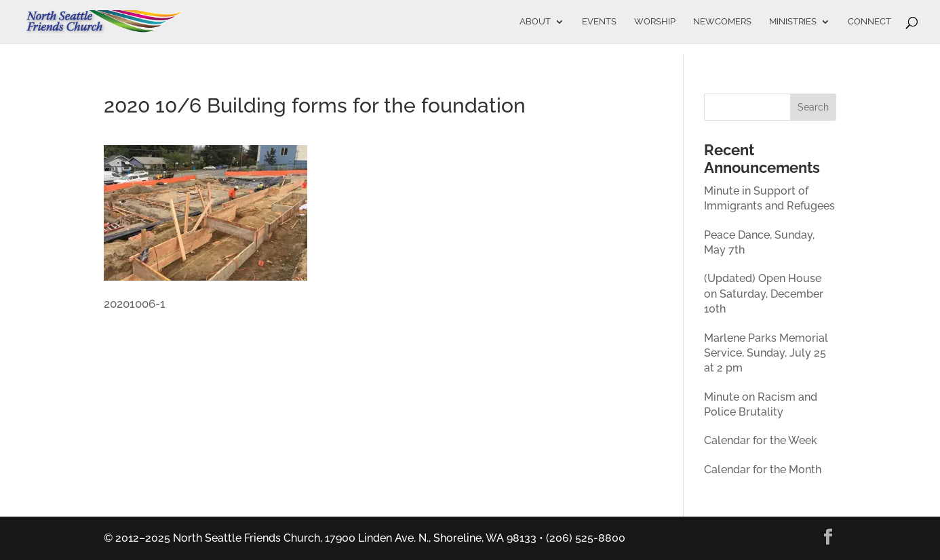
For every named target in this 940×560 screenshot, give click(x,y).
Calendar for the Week (761, 440)
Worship (655, 22)
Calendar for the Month (763, 469)
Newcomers (722, 22)
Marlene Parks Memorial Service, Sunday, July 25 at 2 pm (766, 353)
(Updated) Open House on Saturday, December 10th (764, 294)
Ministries (793, 22)
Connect (869, 22)
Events (599, 22)
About (535, 22)
